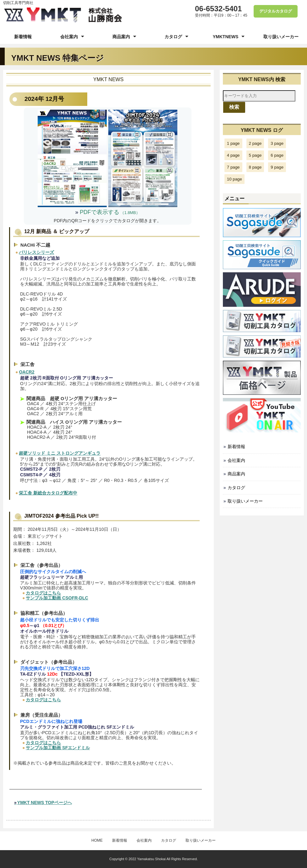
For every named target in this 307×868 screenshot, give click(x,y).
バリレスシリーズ (36, 252)
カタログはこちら (43, 593)
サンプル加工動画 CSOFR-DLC (57, 598)
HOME (97, 840)
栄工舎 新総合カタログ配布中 (48, 493)
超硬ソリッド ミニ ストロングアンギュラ (60, 453)
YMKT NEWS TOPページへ (45, 803)
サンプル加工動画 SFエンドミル (58, 748)
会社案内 (69, 37)
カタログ (173, 37)
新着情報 (23, 37)
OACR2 (27, 372)
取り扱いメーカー (281, 37)
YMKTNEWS (226, 37)
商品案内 (121, 37)
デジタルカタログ (273, 11)
